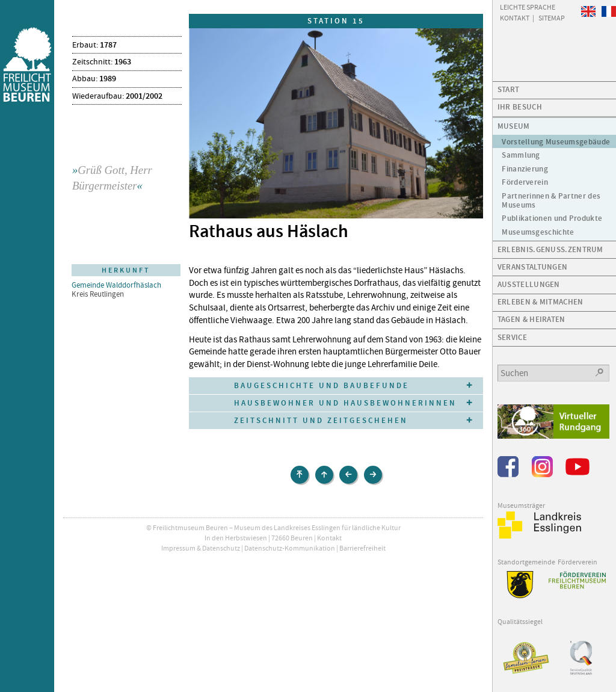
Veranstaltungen (533, 267)
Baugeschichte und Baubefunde (322, 385)
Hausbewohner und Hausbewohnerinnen (345, 403)
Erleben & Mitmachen (541, 302)
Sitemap (552, 17)
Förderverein (525, 182)
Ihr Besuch (520, 107)
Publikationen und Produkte (552, 218)
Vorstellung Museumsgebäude (556, 142)
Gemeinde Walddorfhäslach (116, 285)
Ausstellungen (529, 284)
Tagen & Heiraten (531, 319)
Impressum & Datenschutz (201, 548)
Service (512, 337)
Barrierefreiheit (362, 548)
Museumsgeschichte (538, 232)
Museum (514, 126)
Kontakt (329, 538)
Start (509, 89)
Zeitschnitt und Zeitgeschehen (321, 420)
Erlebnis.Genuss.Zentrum (550, 249)
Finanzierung (525, 169)
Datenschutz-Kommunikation (290, 548)
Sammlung (521, 155)
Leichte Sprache (528, 7)
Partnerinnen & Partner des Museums (551, 200)
